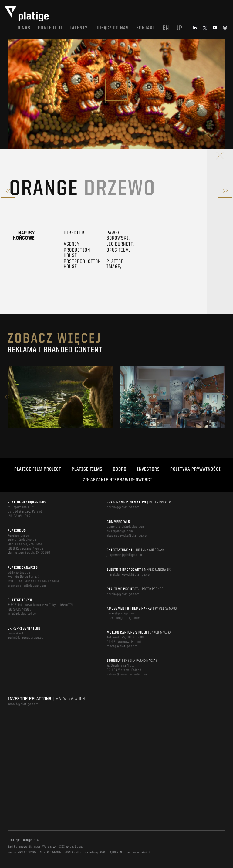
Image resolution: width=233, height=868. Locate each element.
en (166, 28)
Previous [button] (7, 397)
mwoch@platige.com (23, 704)
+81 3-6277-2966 (20, 610)
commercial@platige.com (126, 527)
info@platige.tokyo (22, 614)
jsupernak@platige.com (125, 555)
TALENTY (79, 28)
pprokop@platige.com (123, 507)
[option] (61, 397)
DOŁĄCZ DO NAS (112, 28)
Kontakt (146, 28)
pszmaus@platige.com (124, 618)
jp (179, 28)
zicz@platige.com (120, 531)
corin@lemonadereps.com (27, 638)
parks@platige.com (121, 614)
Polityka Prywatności (196, 469)
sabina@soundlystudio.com (127, 675)
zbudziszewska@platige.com (128, 536)
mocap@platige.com (122, 646)
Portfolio (50, 28)
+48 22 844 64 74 (20, 516)
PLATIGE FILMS (87, 469)
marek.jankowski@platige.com (130, 575)
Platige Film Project (38, 469)
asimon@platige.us (22, 540)
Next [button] (226, 397)
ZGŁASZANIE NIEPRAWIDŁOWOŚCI (118, 480)
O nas (24, 28)
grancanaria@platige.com (27, 586)
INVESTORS (148, 469)
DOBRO (120, 469)
